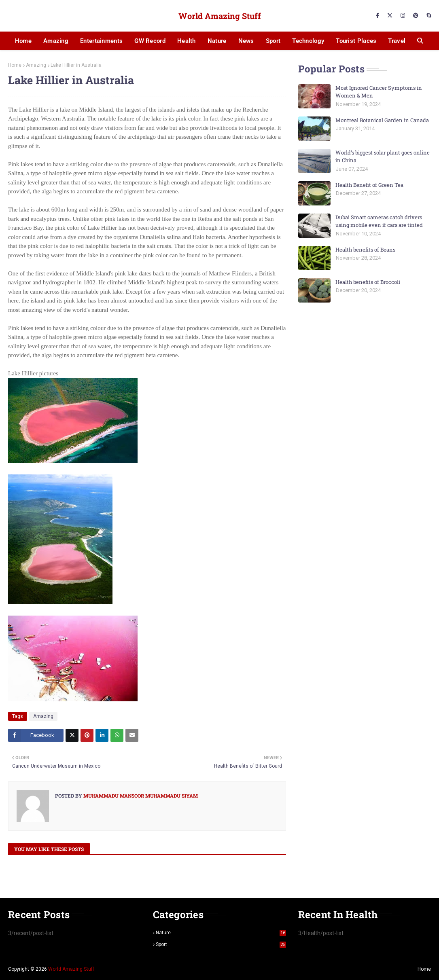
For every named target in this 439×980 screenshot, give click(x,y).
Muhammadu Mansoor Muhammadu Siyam (140, 796)
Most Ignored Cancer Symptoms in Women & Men (379, 92)
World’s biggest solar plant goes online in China (383, 157)
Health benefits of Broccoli (368, 282)
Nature (221, 933)
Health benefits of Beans (365, 250)
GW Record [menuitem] (150, 41)
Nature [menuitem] (217, 41)
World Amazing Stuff (220, 16)
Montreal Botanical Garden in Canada (382, 120)
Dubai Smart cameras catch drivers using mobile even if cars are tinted (379, 221)
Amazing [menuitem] (56, 41)
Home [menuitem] (23, 41)
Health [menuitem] (187, 41)
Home (15, 65)
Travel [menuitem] (397, 41)
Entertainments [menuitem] (101, 41)
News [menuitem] (246, 41)
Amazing (36, 65)
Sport (221, 944)
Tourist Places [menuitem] (356, 41)
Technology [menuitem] (308, 41)
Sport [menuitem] (273, 41)
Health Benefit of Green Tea (369, 185)
